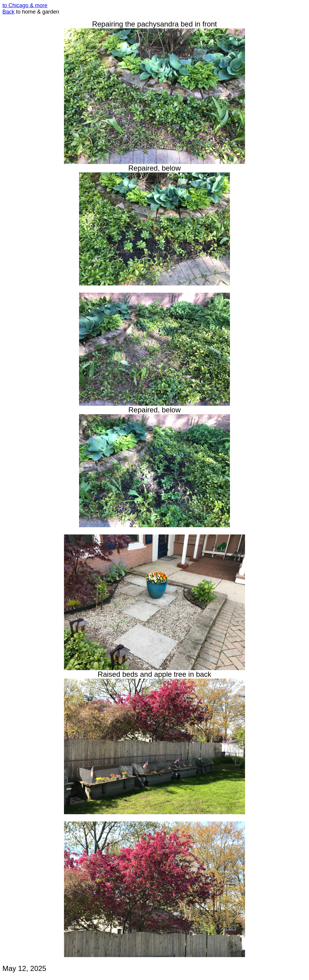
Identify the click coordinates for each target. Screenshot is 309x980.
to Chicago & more (25, 5)
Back (8, 12)
